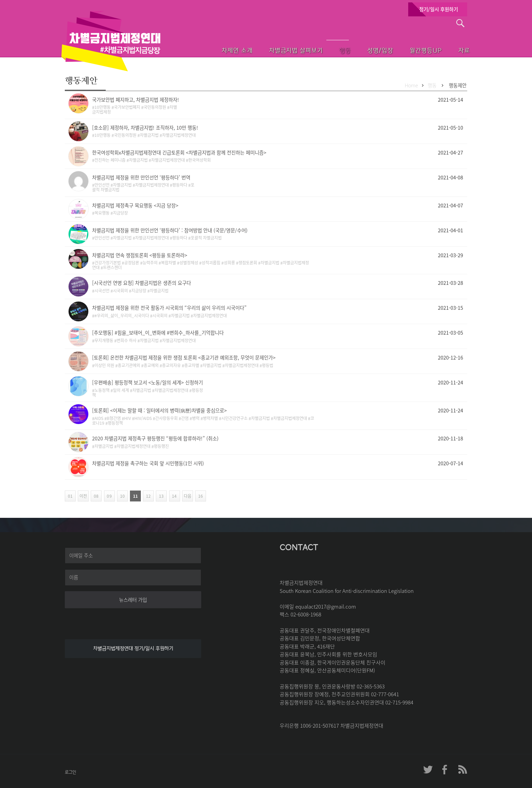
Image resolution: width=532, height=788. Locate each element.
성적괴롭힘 (211, 263)
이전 (82, 496)
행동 (323, 49)
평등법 (268, 365)
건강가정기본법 (108, 263)
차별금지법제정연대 (179, 135)
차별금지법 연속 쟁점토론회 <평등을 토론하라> (140, 255)
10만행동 (102, 107)
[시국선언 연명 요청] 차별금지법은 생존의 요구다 (142, 283)
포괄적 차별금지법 (206, 238)
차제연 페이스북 (445, 770)
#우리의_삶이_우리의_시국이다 (122, 316)
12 (147, 496)
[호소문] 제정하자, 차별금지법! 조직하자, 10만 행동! (145, 128)
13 (160, 496)
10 (121, 496)
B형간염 (114, 418)
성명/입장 (363, 49)
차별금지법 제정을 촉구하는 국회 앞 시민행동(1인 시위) (148, 463)
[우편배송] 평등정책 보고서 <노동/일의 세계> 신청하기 (147, 382)
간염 (185, 418)
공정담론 (132, 263)
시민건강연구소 (234, 418)
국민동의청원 (155, 107)
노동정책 (102, 390)
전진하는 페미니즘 (110, 160)
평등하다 (180, 185)
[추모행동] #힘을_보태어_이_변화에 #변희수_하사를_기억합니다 (158, 333)
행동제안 (458, 85)
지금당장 (120, 213)
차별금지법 (149, 135)
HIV (128, 418)
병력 (196, 418)
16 (199, 496)
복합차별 (168, 263)
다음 (187, 496)
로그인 (70, 772)
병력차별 (210, 418)
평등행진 (161, 446)
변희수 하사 (127, 340)
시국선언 (102, 291)
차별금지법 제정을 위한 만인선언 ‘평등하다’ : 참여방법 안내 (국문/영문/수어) (170, 230)
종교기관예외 (129, 365)
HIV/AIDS (143, 418)
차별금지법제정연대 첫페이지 (111, 41)
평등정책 (115, 423)
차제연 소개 (209, 49)
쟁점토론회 (248, 263)
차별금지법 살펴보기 (271, 49)
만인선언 (102, 185)
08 (95, 496)
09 (108, 496)
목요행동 (102, 213)
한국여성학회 (199, 160)
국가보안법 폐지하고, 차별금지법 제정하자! (136, 100)
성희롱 (229, 263)
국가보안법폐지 (127, 107)
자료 (454, 49)
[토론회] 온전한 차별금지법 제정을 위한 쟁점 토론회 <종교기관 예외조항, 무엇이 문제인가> (184, 357)
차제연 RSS (462, 770)
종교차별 (192, 365)
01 (70, 496)
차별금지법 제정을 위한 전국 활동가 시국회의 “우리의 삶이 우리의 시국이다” (169, 308)
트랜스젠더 (112, 267)
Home (411, 85)
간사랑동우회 (166, 418)
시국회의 (120, 291)
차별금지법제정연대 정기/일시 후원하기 (133, 648)
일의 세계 (121, 390)
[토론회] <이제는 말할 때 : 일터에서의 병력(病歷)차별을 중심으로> (159, 410)
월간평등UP (412, 49)
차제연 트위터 (428, 770)
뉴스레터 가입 (133, 600)
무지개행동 (104, 340)
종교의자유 (171, 365)
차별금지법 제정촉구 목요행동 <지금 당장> (135, 205)
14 (173, 496)
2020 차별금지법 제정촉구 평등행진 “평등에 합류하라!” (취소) (155, 438)
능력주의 (150, 263)
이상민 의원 (104, 365)
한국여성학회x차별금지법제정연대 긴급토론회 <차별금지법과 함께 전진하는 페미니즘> (179, 152)
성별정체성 (189, 263)
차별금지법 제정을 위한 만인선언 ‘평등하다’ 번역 (141, 177)
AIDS (99, 418)
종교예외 (151, 365)
